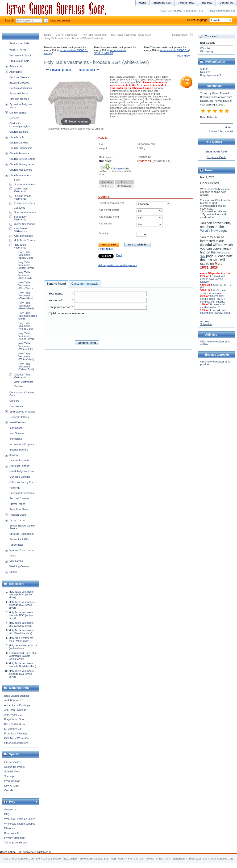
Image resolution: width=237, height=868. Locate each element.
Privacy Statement (15, 838)
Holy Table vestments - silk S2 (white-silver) (22, 624)
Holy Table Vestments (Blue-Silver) (26, 285)
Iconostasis (16, 439)
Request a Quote (216, 157)
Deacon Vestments (25, 212)
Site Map (207, 3)
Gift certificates (13, 762)
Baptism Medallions (21, 88)
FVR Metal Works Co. (17, 738)
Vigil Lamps (16, 561)
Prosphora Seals (19, 509)
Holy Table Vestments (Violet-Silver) (26, 336)
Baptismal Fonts (19, 93)
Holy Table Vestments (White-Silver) (132, 35)
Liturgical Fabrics (19, 466)
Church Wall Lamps (21, 170)
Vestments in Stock (21, 55)
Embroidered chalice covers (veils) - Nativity (213, 279)
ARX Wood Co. (13, 715)
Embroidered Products (22, 412)
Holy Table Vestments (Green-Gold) (26, 306)
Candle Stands (18, 113)
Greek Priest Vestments (21, 190)
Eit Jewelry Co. (13, 729)
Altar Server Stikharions (21, 230)
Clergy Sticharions (24, 224)
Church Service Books (22, 159)
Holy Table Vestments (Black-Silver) (26, 265)
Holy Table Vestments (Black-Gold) (26, 255)
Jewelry (14, 455)
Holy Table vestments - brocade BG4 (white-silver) (22, 594)
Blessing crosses (19, 99)
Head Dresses (18, 422)
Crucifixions (16, 406)
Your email (55, 300)
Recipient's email (59, 307)
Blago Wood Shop (15, 719)
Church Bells (17, 137)
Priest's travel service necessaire (213, 292)
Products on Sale (19, 43)
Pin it (119, 255)
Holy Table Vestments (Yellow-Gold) (26, 367)
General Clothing (19, 417)
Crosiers (14, 401)
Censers (14, 118)
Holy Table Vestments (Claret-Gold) (26, 295)
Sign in (204, 69)
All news (205, 321)
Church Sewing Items (22, 164)
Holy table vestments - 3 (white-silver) (23, 647)
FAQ (7, 814)
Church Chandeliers (21, 148)
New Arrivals (11, 786)
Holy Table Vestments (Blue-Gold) (25, 275)
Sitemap (9, 776)
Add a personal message (66, 313)
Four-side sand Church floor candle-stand (215, 312)
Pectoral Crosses (19, 498)
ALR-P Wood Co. (14, 700)
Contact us (10, 809)
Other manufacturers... (17, 743)
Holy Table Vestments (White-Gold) (26, 346)
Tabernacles (16, 545)
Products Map (12, 781)
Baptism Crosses (19, 77)
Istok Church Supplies (17, 696)
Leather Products (19, 460)
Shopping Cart (162, 3)
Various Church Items (22, 550)
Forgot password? (211, 75)
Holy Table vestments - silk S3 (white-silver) (22, 632)
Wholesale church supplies (20, 824)
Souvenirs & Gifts (19, 539)
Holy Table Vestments (94, 35)
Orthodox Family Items (23, 482)
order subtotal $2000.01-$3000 (110, 52)
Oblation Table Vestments (22, 376)
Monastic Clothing (20, 477)
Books (13, 572)
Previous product (58, 70)
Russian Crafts (18, 515)
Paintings (15, 488)
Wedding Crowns (19, 566)
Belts (17, 180)
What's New (209, 231)
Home (48, 35)
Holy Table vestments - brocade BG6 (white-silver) (22, 615)
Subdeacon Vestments (21, 218)
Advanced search (60, 21)
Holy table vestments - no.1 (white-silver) (22, 639)
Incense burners (19, 450)
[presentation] (98, 326)
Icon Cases (16, 428)
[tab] (56, 284)
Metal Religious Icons (22, 471)
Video (13, 556)
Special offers (12, 771)
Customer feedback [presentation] (85, 284)
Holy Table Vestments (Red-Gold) (28, 316)
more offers (184, 56)
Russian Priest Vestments (22, 197)
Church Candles (19, 143)
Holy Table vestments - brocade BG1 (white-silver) (22, 674)
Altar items (16, 72)
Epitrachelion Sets (24, 203)
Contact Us (226, 3)
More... (229, 127)
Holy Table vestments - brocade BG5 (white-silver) (22, 605)
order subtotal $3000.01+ (175, 50)
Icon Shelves (17, 433)
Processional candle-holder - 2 (213, 306)
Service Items (17, 520)
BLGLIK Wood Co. (15, 724)
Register (205, 72)
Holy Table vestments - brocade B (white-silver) (23, 665)
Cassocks (20, 208)
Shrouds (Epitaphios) (22, 534)
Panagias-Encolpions (22, 493)
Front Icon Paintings (16, 733)
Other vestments (23, 382)
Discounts (10, 828)
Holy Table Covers (24, 240)
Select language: (210, 20)
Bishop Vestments (24, 184)
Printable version (179, 35)
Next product (89, 70)
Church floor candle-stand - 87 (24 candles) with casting (212, 299)
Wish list (205, 48)
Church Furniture (19, 153)
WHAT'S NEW (18, 50)
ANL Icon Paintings (15, 710)
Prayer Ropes (17, 504)
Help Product (106, 249)
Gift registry (207, 51)
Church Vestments (66, 35)
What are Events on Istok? (19, 819)
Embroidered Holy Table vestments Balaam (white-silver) (23, 656)
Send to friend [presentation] (56, 284)
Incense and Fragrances (23, 444)
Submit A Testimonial (221, 131)
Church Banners (19, 132)
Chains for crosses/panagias (20, 125)
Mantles (19, 386)
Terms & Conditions (15, 843)
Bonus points (12, 833)
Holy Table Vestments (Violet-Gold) (26, 326)
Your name (55, 294)
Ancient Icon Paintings (17, 705)
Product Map (186, 3)
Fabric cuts (16, 66)
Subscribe (206, 324)
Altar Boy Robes (23, 236)
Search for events (14, 767)
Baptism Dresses (19, 83)
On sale (9, 790)
